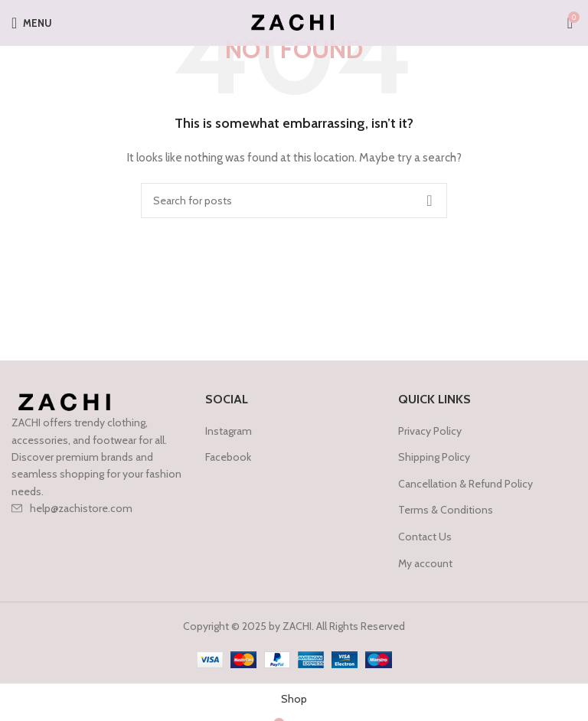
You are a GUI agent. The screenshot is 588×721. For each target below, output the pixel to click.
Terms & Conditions (446, 510)
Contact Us (425, 537)
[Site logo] (294, 21)
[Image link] (66, 402)
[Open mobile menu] (32, 23)
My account (425, 563)
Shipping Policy (434, 457)
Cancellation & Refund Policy (465, 484)
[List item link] (101, 508)
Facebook (228, 457)
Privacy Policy (430, 431)
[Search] (294, 201)
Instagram (229, 431)
